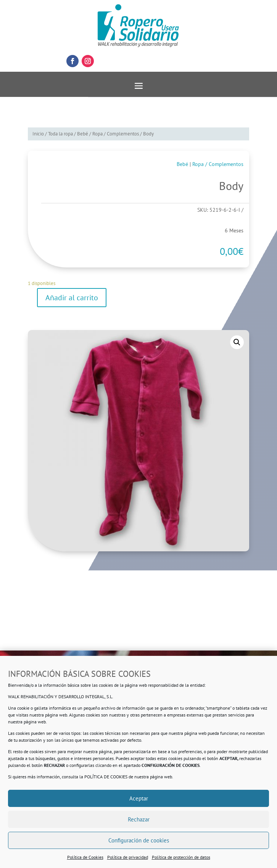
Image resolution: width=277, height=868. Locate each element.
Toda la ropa (60, 134)
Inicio (38, 134)
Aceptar (139, 798)
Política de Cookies (85, 857)
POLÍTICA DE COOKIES (106, 777)
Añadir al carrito (72, 298)
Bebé (83, 134)
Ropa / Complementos (116, 134)
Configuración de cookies (139, 840)
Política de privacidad (128, 857)
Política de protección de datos (181, 857)
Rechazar (139, 819)
